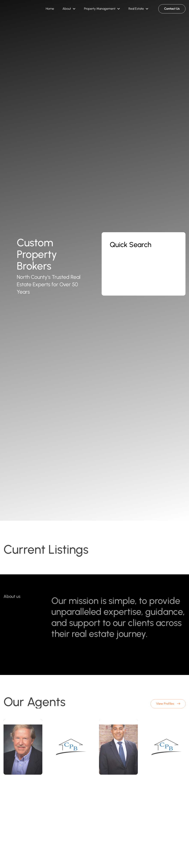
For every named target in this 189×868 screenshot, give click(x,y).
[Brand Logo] (15, 9)
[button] (69, 9)
